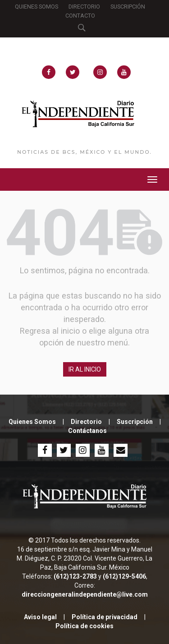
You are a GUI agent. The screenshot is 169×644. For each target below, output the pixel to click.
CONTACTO (80, 16)
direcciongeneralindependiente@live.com (85, 594)
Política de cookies (84, 626)
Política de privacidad (105, 617)
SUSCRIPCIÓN (128, 7)
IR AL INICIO (85, 369)
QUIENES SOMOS (37, 7)
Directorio (86, 422)
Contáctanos (87, 431)
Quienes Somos (32, 422)
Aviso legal (40, 617)
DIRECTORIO (84, 7)
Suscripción (135, 422)
